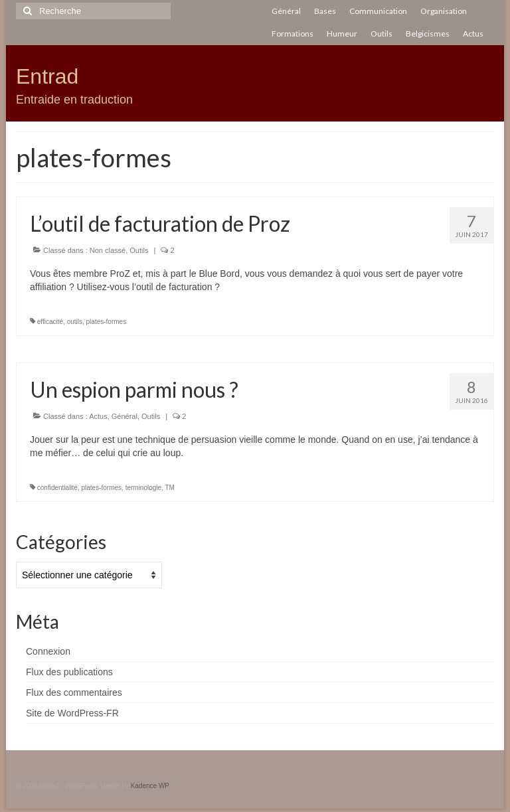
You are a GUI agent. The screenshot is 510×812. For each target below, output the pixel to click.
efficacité (50, 322)
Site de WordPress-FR (72, 713)
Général (125, 416)
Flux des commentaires (74, 692)
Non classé (108, 250)
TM (170, 488)
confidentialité (57, 488)
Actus (98, 416)
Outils (139, 250)
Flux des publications (69, 672)
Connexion (48, 651)
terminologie (143, 488)
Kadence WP (150, 786)
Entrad (47, 76)
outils (75, 322)
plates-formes (107, 322)
